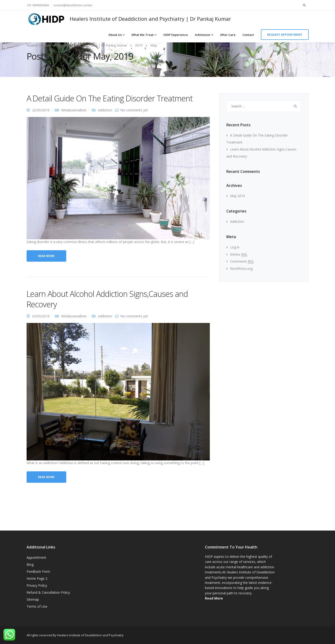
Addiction (105, 110)
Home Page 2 (37, 578)
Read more (46, 256)
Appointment (36, 557)
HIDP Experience (176, 35)
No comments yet (134, 110)
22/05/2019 (41, 110)
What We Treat (143, 35)
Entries (239, 254)
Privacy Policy (37, 585)
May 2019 (238, 196)
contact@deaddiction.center (73, 5)
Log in (235, 247)
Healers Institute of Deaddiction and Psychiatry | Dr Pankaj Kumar (150, 19)
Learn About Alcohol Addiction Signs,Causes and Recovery (107, 299)
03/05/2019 (41, 316)
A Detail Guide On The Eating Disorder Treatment (110, 98)
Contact (248, 35)
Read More (214, 598)
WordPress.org (241, 269)
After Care (228, 35)
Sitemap (33, 599)
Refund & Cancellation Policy (48, 592)
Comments (242, 261)
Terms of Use (37, 606)
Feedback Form (38, 571)
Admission (203, 35)
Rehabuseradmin (74, 110)
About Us (115, 35)
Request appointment (285, 35)
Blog (30, 564)
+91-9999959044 (38, 5)
